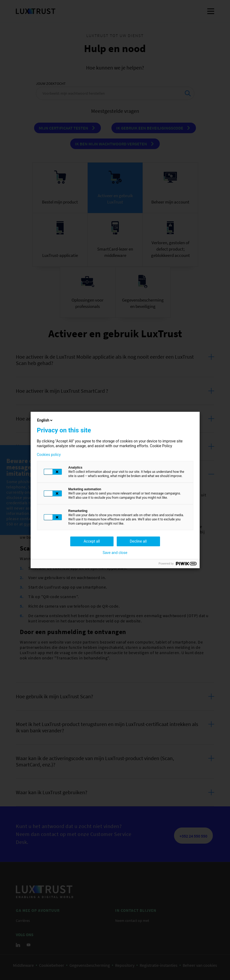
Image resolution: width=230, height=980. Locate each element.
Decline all (138, 541)
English (45, 420)
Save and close (115, 553)
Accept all (92, 541)
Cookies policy (49, 455)
